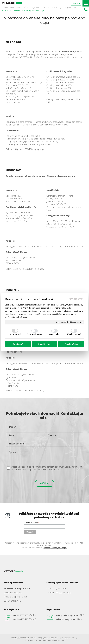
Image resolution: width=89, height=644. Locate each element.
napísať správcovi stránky (68, 638)
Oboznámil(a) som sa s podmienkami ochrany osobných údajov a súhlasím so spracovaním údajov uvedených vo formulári (46, 468)
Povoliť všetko (71, 344)
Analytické (54, 334)
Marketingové (74, 334)
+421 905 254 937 (21, 619)
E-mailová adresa (32, 523)
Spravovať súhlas (58, 640)
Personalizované (35, 334)
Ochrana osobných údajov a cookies (69, 322)
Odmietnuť (18, 344)
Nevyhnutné (15, 334)
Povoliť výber (44, 344)
